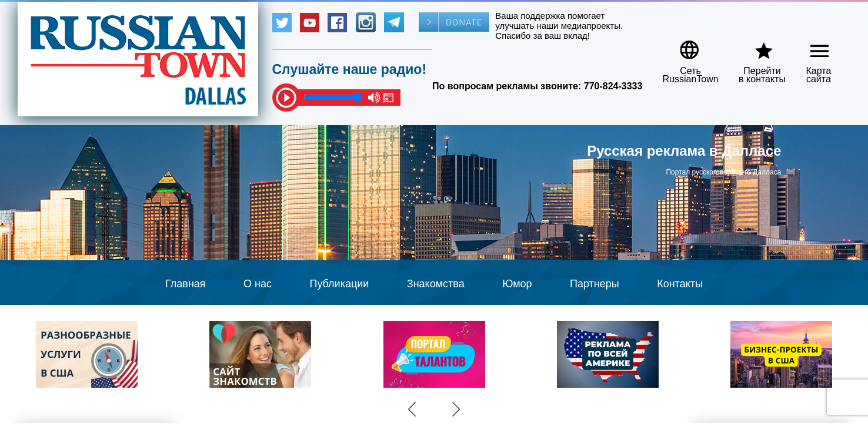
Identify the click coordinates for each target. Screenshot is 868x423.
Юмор (517, 284)
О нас (258, 284)
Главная (186, 284)
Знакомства (436, 284)
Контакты (680, 284)
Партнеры (595, 284)
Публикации (339, 284)
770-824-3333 (613, 86)
